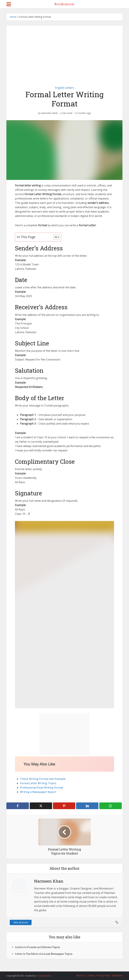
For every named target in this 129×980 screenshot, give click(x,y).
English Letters (65, 88)
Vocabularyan (44, 976)
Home (13, 17)
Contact (91, 975)
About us (81, 975)
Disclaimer (117, 975)
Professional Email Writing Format (42, 788)
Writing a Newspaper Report (38, 792)
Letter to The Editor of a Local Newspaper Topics (44, 954)
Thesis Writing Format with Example (43, 779)
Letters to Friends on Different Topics (38, 947)
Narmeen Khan (50, 113)
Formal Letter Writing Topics (38, 783)
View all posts (21, 922)
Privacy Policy (103, 975)
